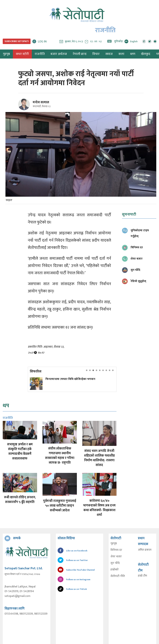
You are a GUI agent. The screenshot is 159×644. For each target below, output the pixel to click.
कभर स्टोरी (22, 54)
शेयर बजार (116, 557)
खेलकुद (146, 54)
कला (121, 54)
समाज (109, 54)
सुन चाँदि (115, 563)
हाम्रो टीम (142, 576)
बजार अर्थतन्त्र (59, 54)
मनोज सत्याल (41, 102)
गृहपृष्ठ (114, 544)
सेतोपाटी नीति (118, 576)
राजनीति (40, 54)
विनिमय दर (116, 550)
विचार (96, 54)
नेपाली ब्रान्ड (80, 54)
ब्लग (133, 54)
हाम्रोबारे (115, 570)
